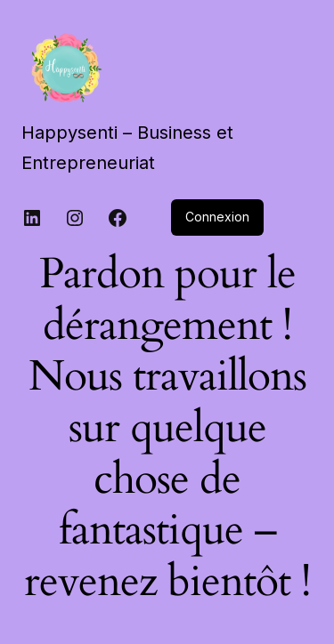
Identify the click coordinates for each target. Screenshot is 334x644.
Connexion (217, 217)
